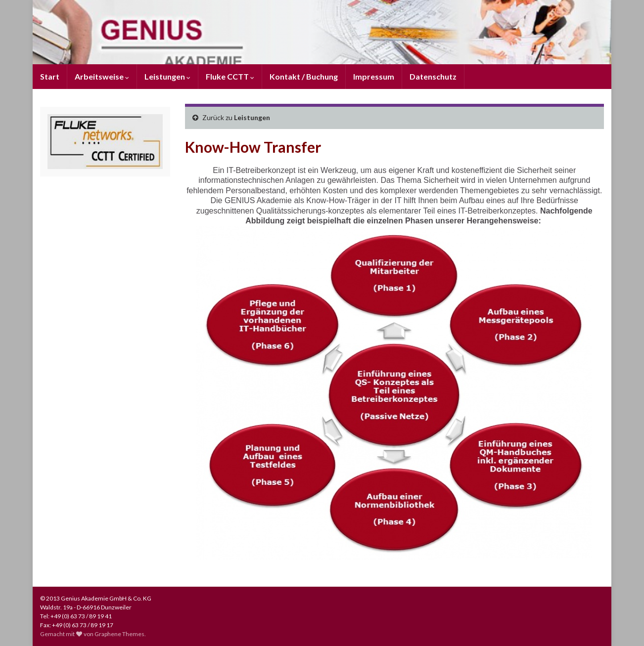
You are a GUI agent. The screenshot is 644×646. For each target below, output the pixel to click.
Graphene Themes (119, 634)
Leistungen (167, 76)
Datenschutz (433, 76)
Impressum (374, 76)
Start (50, 76)
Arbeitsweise (102, 76)
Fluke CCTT (230, 76)
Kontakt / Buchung (304, 76)
